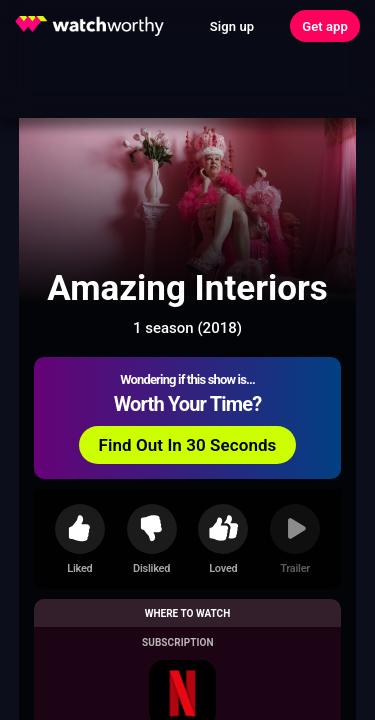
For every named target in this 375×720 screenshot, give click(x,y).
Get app (325, 26)
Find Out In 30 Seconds (188, 445)
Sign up (232, 26)
